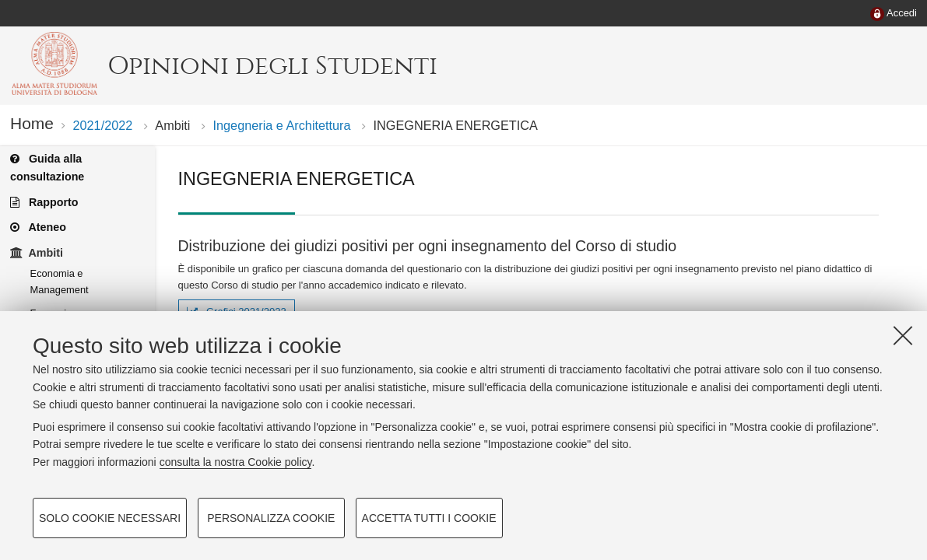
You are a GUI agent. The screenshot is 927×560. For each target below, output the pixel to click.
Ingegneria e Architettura (282, 125)
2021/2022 (102, 125)
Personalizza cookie (271, 518)
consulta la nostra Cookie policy (236, 462)
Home (32, 123)
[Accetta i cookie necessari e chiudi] (903, 335)
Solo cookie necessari (110, 518)
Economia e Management (60, 282)
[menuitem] (894, 14)
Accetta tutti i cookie (429, 518)
